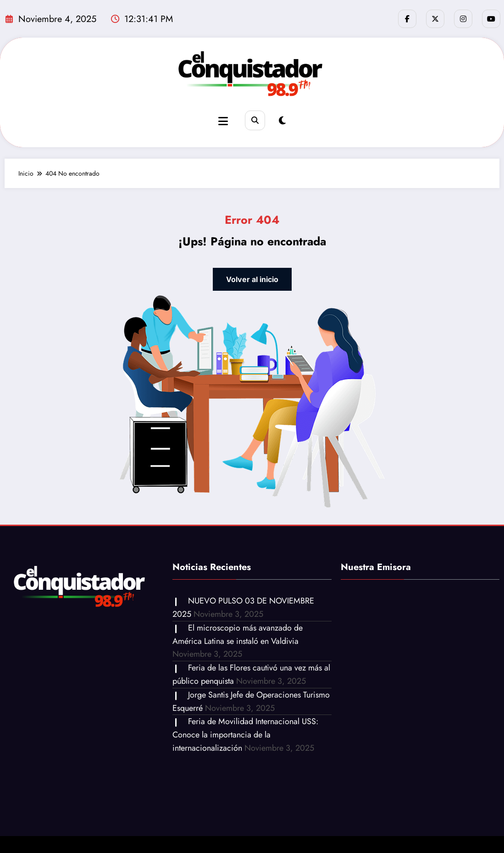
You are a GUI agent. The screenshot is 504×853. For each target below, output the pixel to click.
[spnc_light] (282, 121)
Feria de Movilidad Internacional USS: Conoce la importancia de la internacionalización (245, 735)
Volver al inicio (252, 279)
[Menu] (223, 121)
